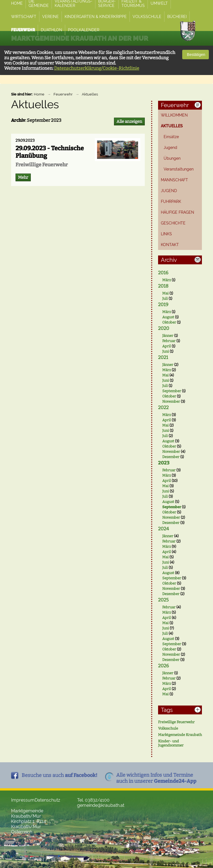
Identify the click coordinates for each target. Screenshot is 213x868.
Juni (166, 351)
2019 (163, 305)
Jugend (170, 148)
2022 (163, 408)
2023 (164, 463)
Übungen (172, 158)
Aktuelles (90, 94)
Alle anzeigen (129, 122)
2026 (163, 666)
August (168, 317)
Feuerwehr (63, 94)
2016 (163, 273)
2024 (163, 529)
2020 (164, 328)
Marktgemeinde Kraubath (180, 735)
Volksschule (168, 728)
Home (39, 94)
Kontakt (170, 245)
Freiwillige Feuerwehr (176, 722)
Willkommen (174, 115)
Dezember (171, 457)
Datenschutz (47, 800)
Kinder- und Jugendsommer (171, 743)
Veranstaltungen (179, 169)
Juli (165, 299)
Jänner (168, 336)
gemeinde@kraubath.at (101, 805)
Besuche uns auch (59, 775)
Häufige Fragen (177, 212)
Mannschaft (174, 180)
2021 (163, 357)
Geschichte (173, 223)
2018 (163, 286)
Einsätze (171, 137)
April (167, 346)
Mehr (23, 177)
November (171, 401)
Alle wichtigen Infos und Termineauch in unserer (156, 778)
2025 (163, 600)
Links (166, 234)
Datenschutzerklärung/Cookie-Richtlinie (97, 68)
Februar (169, 341)
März (167, 280)
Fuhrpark (171, 201)
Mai (165, 293)
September (172, 391)
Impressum (23, 800)
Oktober (169, 322)
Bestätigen (196, 55)
